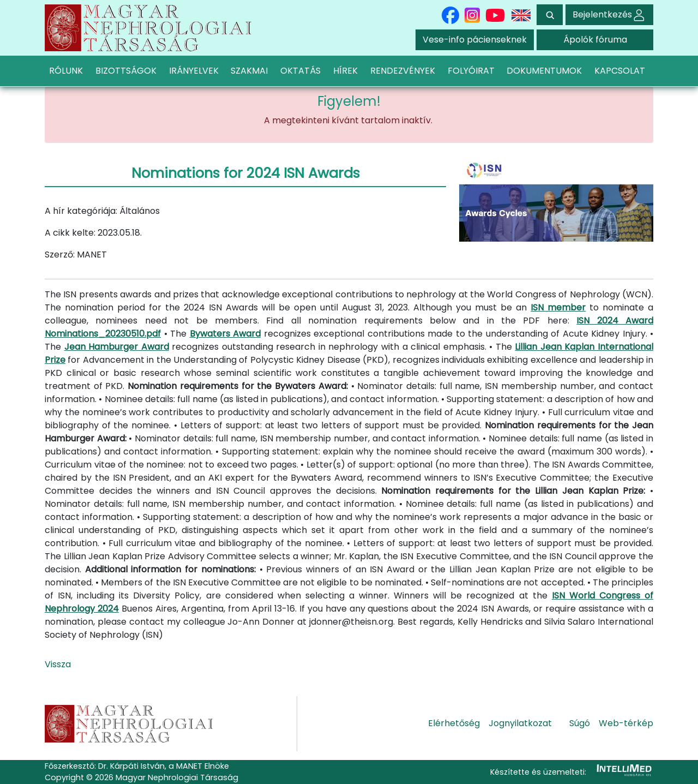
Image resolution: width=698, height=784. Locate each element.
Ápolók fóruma (595, 40)
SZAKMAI (249, 71)
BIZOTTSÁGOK (126, 71)
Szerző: (60, 255)
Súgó (580, 723)
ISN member (558, 307)
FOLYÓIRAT (471, 71)
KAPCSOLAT (620, 71)
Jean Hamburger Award (117, 347)
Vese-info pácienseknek (475, 40)
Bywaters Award (225, 334)
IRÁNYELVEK (194, 71)
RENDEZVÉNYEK (403, 71)
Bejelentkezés (609, 14)
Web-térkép (626, 723)
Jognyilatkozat (520, 723)
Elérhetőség (454, 723)
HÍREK (345, 71)
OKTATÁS (300, 71)
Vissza (58, 664)
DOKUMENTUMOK (544, 71)
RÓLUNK (66, 71)
